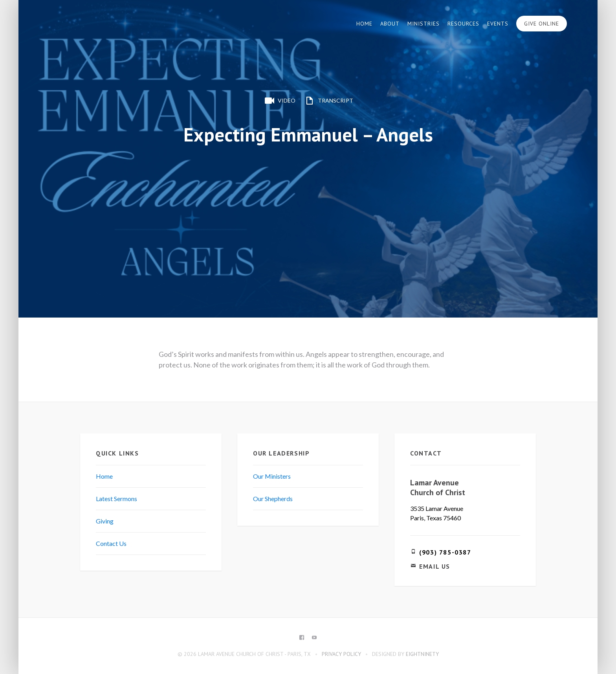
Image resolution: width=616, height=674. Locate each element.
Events (498, 24)
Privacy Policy (341, 654)
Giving (105, 521)
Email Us (435, 566)
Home (364, 24)
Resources (463, 24)
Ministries (423, 24)
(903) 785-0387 (445, 552)
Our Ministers (272, 476)
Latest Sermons (116, 499)
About (390, 24)
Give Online (542, 24)
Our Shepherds (273, 499)
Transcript (328, 101)
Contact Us (111, 543)
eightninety (422, 654)
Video (279, 101)
